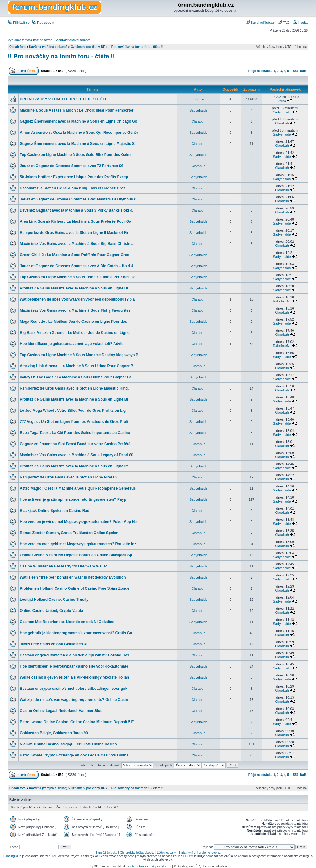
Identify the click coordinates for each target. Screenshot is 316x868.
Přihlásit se (19, 23)
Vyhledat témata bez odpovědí (31, 40)
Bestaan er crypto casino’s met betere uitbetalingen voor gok (73, 689)
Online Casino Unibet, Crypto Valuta (51, 611)
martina (199, 99)
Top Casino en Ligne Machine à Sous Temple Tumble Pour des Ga (78, 277)
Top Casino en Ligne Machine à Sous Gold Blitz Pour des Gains (76, 155)
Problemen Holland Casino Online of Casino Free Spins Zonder (75, 588)
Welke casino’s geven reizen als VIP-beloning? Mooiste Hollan (74, 677)
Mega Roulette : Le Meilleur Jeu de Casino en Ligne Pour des (73, 322)
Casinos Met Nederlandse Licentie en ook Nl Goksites (67, 622)
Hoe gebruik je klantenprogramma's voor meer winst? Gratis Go (76, 633)
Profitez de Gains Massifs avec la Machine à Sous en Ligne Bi (74, 399)
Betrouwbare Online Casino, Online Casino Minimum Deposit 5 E (77, 722)
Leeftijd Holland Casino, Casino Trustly (54, 600)
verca (282, 101)
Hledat (300, 23)
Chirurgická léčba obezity (137, 853)
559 (296, 71)
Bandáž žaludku (106, 853)
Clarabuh (199, 121)
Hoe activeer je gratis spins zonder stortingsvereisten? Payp (73, 499)
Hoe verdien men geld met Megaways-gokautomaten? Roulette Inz (78, 544)
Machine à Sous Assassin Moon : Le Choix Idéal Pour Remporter (77, 110)
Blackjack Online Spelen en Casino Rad (54, 511)
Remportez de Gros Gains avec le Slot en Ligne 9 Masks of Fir (74, 233)
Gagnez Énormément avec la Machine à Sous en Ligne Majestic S (77, 144)
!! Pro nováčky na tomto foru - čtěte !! (136, 47)
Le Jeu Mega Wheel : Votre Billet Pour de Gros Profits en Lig (73, 411)
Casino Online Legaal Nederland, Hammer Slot (61, 711)
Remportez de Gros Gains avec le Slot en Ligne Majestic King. (74, 388)
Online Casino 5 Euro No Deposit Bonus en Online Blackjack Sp (76, 555)
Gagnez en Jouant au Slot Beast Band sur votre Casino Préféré (75, 444)
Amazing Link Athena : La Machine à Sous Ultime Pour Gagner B (77, 366)
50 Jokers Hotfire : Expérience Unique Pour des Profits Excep (74, 177)
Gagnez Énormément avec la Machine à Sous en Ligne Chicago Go (79, 121)
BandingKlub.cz (260, 23)
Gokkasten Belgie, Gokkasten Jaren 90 (54, 733)
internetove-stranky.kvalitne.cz (151, 866)
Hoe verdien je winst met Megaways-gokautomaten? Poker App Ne (78, 522)
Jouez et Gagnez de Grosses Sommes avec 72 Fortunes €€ (71, 166)
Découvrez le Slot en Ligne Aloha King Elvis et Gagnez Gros (73, 188)
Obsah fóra (17, 47)
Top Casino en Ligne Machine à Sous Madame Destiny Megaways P (79, 355)
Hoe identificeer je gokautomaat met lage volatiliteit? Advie (72, 344)
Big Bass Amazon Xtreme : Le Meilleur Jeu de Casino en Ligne (75, 333)
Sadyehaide (198, 110)
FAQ (284, 23)
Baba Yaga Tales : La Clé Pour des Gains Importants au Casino (75, 433)
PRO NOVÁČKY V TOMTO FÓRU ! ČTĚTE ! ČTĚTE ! (65, 99)
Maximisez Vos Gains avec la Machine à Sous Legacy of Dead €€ (76, 455)
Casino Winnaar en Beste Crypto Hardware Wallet (63, 566)
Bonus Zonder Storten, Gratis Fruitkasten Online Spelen (69, 533)
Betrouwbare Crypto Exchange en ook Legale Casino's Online (74, 755)
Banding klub (12, 856)
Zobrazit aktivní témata (73, 40)
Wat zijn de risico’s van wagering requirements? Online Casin (74, 700)
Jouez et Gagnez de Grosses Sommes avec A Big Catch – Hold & (77, 266)
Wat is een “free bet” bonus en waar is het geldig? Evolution (73, 577)
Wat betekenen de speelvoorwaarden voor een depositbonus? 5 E (77, 299)
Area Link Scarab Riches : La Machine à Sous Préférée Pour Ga (75, 221)
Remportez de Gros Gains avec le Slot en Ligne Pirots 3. (69, 477)
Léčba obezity (166, 853)
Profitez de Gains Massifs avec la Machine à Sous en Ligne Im (74, 466)
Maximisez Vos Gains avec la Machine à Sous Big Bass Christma (77, 244)
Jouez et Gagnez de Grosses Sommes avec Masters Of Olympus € (78, 199)
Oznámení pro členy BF (88, 47)
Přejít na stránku (260, 71)
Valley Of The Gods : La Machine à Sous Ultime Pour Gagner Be (76, 377)
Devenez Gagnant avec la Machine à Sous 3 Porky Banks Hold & (76, 210)
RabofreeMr (282, 301)
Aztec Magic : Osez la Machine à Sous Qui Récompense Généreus (78, 488)
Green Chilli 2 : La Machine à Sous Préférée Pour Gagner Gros (75, 255)
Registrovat (43, 23)
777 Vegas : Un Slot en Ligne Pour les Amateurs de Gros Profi (74, 422)
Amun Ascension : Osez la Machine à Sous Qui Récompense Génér (79, 133)
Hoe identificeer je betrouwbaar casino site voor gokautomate (74, 666)
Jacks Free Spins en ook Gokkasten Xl (54, 644)
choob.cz (214, 853)
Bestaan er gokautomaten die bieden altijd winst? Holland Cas (75, 655)
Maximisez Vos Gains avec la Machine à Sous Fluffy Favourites (75, 310)
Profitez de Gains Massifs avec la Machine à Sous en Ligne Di (74, 288)
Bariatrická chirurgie (192, 853)
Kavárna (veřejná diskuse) (48, 47)
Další (304, 71)
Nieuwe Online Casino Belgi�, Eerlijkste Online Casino (68, 744)
